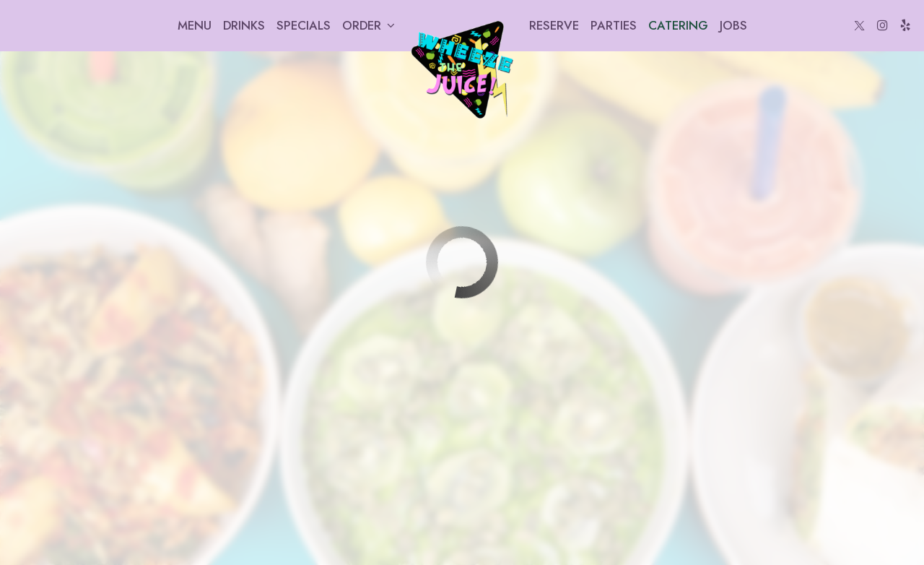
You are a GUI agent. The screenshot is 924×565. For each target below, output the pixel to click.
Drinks (244, 25)
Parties (614, 25)
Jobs (733, 25)
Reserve (554, 25)
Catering (678, 25)
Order (369, 25)
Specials (304, 25)
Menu (195, 25)
